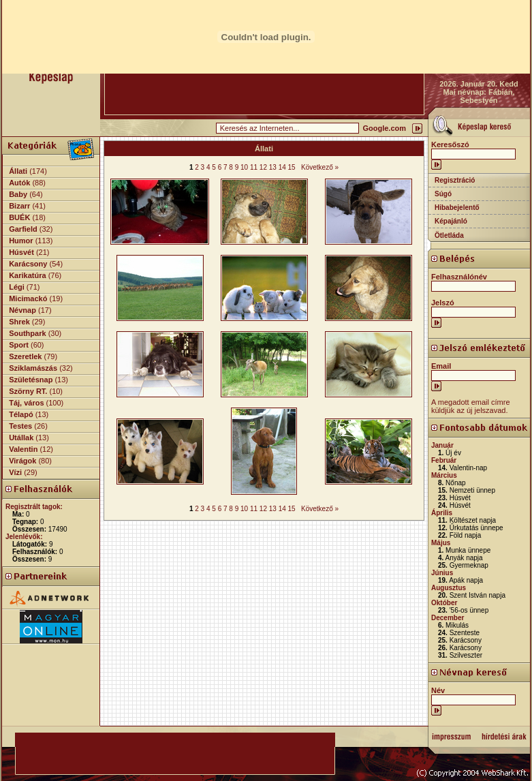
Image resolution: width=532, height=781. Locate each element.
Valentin (23, 449)
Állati (18, 171)
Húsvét (21, 252)
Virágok (22, 461)
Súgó (443, 194)
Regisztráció (455, 180)
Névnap (22, 310)
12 (263, 167)
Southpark (27, 333)
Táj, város (26, 403)
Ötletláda (449, 235)
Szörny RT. (28, 391)
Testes (20, 426)
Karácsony (28, 264)
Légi (17, 287)
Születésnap (31, 380)
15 (292, 167)
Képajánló (451, 221)
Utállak (21, 438)
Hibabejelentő (457, 208)
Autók (19, 183)
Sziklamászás (33, 368)
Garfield (23, 229)
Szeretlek (25, 356)
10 (244, 167)
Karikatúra (27, 275)
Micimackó (28, 298)
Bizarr (19, 206)
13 (273, 167)
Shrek (19, 322)
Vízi (15, 472)
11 (254, 167)
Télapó (21, 414)
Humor (21, 241)
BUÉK (19, 217)
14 (282, 167)
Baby (18, 194)
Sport (19, 345)
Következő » (320, 167)
